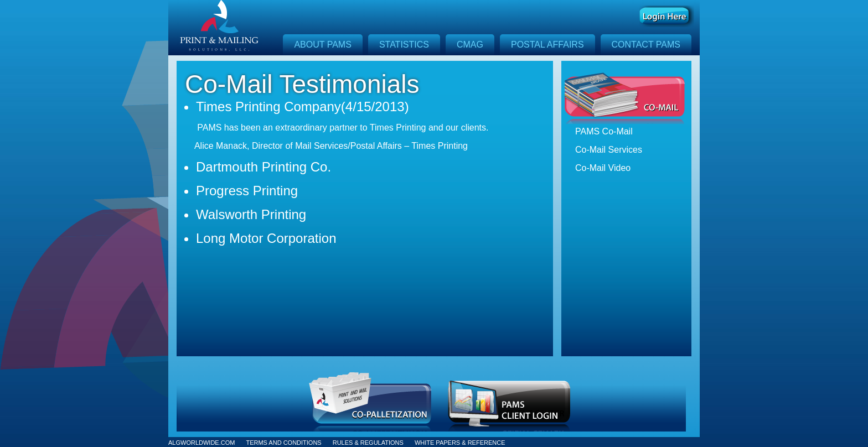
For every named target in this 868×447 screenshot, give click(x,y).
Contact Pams (646, 45)
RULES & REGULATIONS (368, 443)
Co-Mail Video (603, 168)
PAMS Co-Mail (604, 131)
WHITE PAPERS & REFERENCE (460, 443)
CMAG (470, 45)
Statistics (404, 45)
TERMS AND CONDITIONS (283, 443)
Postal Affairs (547, 45)
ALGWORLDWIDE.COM (201, 443)
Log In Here (667, 16)
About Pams (322, 45)
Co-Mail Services (609, 150)
